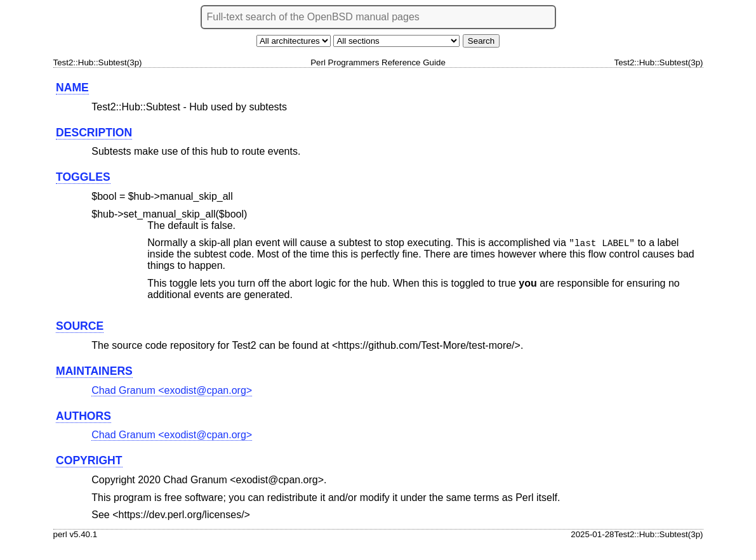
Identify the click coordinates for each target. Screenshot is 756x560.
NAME (72, 88)
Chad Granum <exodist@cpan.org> (172, 391)
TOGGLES (83, 177)
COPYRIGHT (89, 461)
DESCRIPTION (94, 133)
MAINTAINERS (94, 372)
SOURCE (80, 327)
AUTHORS (83, 417)
